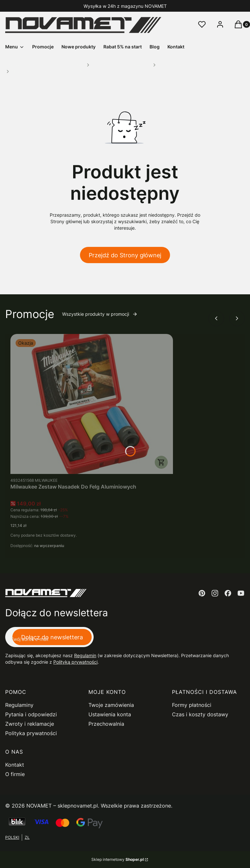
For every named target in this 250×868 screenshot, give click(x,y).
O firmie (15, 774)
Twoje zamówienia (111, 705)
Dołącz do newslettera (52, 637)
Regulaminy (19, 705)
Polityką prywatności (75, 662)
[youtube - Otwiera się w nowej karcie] (241, 593)
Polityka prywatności (31, 733)
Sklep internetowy (118, 859)
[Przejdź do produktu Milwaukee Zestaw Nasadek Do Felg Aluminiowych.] (92, 404)
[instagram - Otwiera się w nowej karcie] (215, 593)
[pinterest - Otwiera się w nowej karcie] (202, 593)
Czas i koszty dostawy (200, 714)
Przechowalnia (106, 724)
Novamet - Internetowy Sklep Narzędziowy (45, 65)
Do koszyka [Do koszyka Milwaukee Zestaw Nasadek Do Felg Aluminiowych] (161, 462)
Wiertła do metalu (174, 65)
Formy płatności (192, 705)
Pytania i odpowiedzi (31, 714)
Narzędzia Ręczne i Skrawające (121, 65)
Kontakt (15, 765)
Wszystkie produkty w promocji (100, 314)
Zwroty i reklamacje (30, 724)
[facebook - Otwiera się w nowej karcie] (228, 593)
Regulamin (85, 655)
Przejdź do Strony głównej (125, 255)
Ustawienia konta (110, 714)
